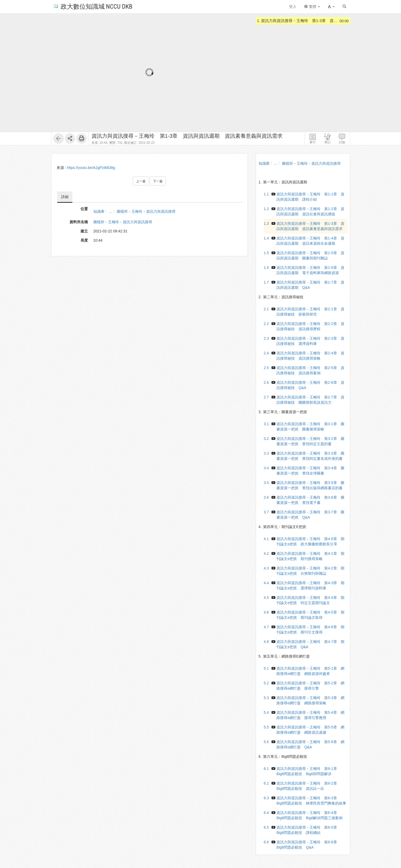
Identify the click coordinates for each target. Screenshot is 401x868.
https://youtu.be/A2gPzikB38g (91, 168)
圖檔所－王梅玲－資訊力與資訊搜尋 (146, 211)
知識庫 (99, 211)
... (110, 211)
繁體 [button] (312, 7)
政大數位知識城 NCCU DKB (93, 6)
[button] (331, 7)
